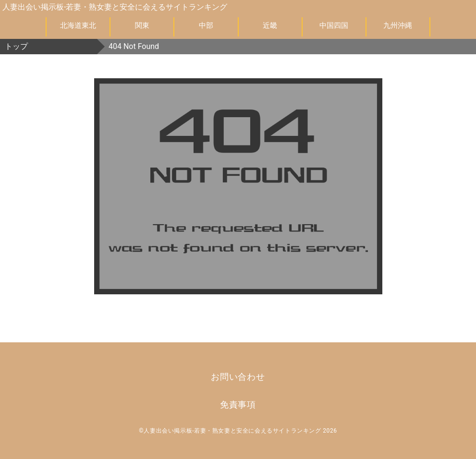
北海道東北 (78, 25)
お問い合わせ (238, 377)
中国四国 (334, 25)
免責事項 (238, 405)
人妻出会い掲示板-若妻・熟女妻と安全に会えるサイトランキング (115, 7)
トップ (16, 46)
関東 (142, 25)
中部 (206, 25)
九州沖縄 (398, 25)
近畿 (270, 25)
